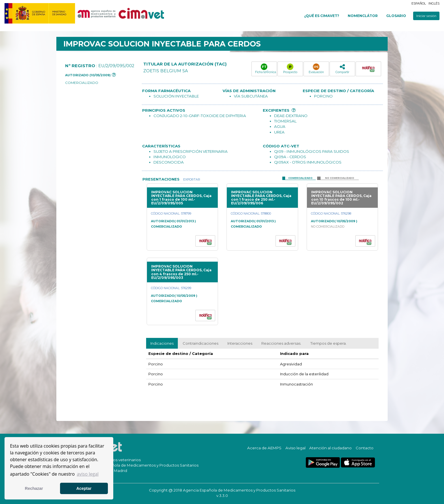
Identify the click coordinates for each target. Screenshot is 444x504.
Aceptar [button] (84, 488)
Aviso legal (295, 448)
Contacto (365, 448)
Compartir (342, 69)
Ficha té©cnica (266, 69)
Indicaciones (162, 343)
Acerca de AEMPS (264, 448)
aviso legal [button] (88, 474)
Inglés (434, 4)
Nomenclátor (363, 16)
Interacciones (240, 343)
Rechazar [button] (34, 488)
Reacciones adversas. (281, 343)
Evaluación (316, 69)
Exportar (191, 180)
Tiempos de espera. (328, 343)
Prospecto (290, 69)
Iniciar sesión (426, 16)
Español (419, 4)
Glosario (396, 16)
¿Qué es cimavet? (322, 16)
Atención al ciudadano (330, 448)
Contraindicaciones (200, 343)
